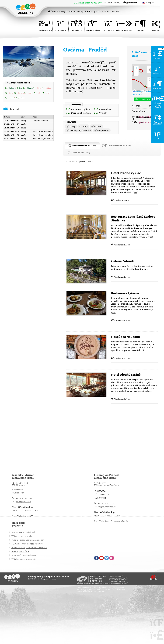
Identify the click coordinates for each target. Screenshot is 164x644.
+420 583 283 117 (24, 498)
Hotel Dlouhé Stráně (126, 374)
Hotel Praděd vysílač (126, 173)
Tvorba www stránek (153, 578)
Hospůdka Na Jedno (126, 337)
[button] (9, 88)
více (135, 192)
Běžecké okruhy (76, 11)
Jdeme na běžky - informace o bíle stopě (29, 548)
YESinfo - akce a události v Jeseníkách (28, 540)
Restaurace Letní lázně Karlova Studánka (133, 218)
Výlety (62, 11)
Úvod (26, 9)
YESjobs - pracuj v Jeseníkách (24, 559)
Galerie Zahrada (123, 261)
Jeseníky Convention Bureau (24, 555)
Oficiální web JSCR (25, 516)
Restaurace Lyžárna (125, 293)
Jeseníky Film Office (20, 551)
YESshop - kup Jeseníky (22, 536)
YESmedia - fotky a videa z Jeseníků (27, 544)
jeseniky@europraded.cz (105, 507)
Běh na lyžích (93, 11)
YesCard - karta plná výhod (23, 532)
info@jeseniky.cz (23, 502)
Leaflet (137, 92)
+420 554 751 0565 (107, 503)
